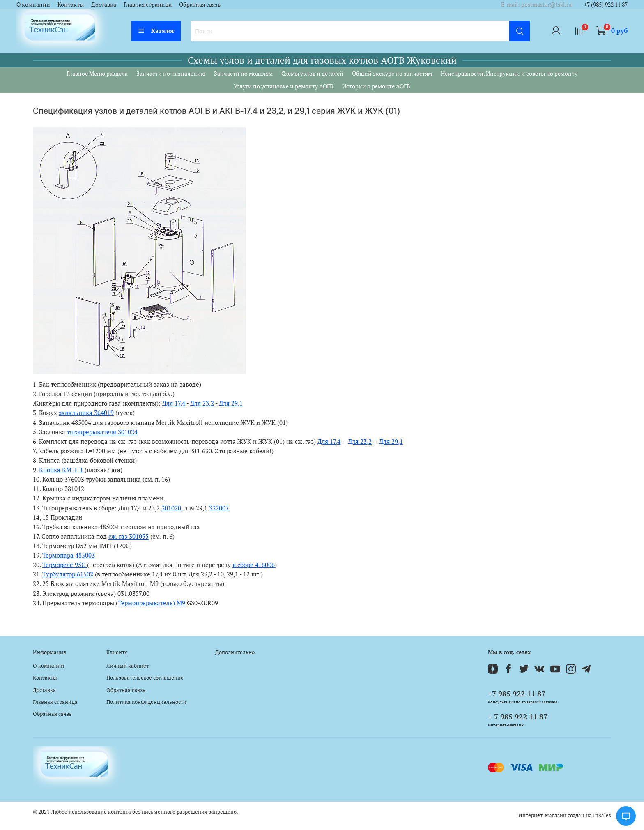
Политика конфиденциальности (146, 702)
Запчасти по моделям (243, 73)
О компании (33, 4)
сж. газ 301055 (129, 536)
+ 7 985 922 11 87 (518, 717)
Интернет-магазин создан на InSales (565, 815)
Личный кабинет (128, 666)
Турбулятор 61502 (68, 574)
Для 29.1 (231, 403)
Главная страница (148, 4)
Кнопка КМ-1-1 (61, 470)
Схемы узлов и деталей (312, 73)
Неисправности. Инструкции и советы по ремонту (509, 73)
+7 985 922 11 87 (517, 694)
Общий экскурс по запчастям (392, 73)
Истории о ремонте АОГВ (376, 86)
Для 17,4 (329, 441)
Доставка (104, 4)
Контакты (71, 4)
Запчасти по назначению (171, 73)
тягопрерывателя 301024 (102, 432)
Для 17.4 (174, 403)
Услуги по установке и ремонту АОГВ (284, 86)
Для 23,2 (360, 441)
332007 (219, 508)
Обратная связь (200, 4)
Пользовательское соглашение (145, 678)
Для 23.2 (202, 403)
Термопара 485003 (69, 555)
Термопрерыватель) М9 (152, 603)
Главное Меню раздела (97, 73)
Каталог (156, 31)
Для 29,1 (391, 441)
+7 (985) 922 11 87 (606, 4)
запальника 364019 (86, 413)
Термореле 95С (65, 565)
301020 (171, 508)
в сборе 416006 (254, 565)
